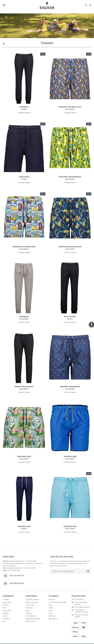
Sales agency (53, 619)
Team (50, 605)
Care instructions (31, 616)
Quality (51, 608)
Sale (4, 621)
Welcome (52, 600)
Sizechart (29, 613)
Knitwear (6, 613)
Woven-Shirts (7, 610)
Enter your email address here (63, 571)
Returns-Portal (30, 621)
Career (51, 613)
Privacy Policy (30, 605)
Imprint (28, 610)
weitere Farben (24, 113)
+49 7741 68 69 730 (17, 575)
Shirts (5, 608)
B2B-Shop (52, 616)
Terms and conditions (32, 600)
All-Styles (6, 600)
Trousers (47, 43)
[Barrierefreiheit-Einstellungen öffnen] (92, 324)
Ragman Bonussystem (33, 619)
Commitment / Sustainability (57, 602)
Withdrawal (29, 608)
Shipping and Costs (32, 602)
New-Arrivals (7, 602)
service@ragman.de (17, 583)
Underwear (6, 619)
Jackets (5, 616)
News (50, 610)
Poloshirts (6, 605)
